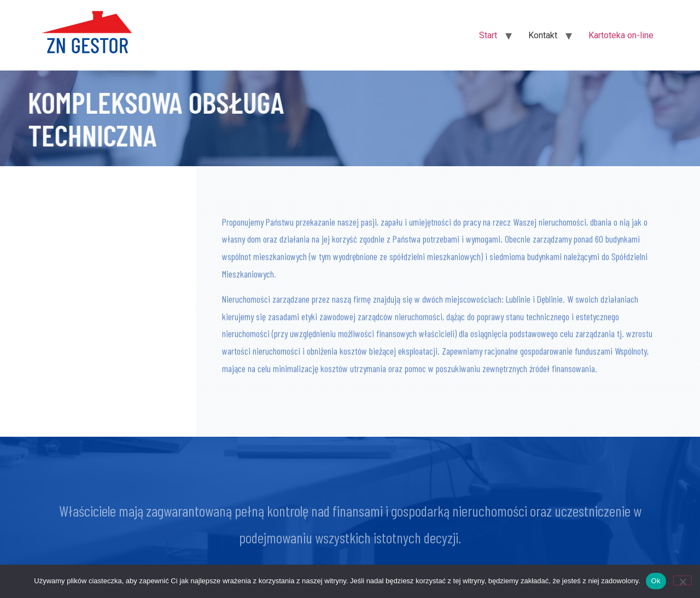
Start (488, 35)
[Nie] (682, 581)
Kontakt (543, 35)
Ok (656, 581)
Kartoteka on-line (621, 35)
